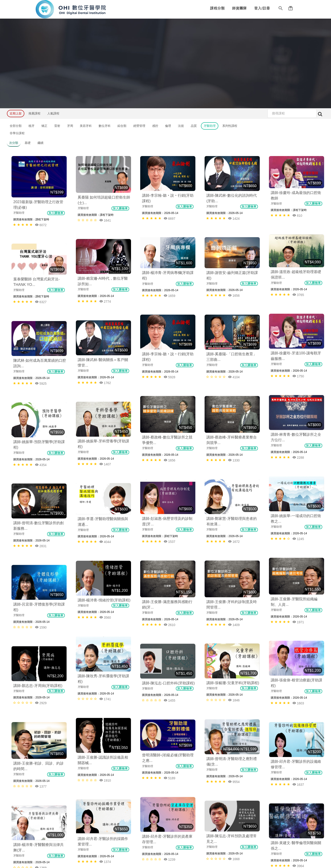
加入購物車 (56, 213)
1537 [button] (234, 401)
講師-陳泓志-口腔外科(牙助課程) (40, 517)
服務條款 (49, 775)
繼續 (40, 143)
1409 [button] (234, 453)
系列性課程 (230, 126)
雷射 (57, 126)
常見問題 (49, 799)
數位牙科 (105, 126)
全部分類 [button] (16, 126)
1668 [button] (170, 624)
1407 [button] (41, 385)
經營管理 (139, 126)
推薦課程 (34, 113)
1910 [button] (298, 561)
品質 (194, 126)
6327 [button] (41, 271)
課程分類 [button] (217, 8)
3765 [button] (170, 230)
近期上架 (16, 113)
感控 (155, 126)
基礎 (28, 143)
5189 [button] (170, 567)
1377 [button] (41, 586)
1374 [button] (234, 619)
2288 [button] (298, 339)
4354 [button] (105, 386)
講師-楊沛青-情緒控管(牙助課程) (40, 471)
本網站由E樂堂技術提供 (165, 858)
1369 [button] (105, 650)
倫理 (168, 126)
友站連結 (49, 791)
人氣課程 (53, 113)
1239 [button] (298, 618)
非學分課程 (17, 133)
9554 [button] (234, 561)
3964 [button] (41, 643)
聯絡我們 (49, 783)
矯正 (44, 126)
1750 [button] (234, 281)
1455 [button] (41, 534)
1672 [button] (170, 401)
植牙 (31, 126)
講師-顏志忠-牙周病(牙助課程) (102, 523)
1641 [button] (105, 220)
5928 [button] (170, 287)
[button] (281, 9)
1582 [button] (298, 675)
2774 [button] (105, 266)
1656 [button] (298, 230)
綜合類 (122, 126)
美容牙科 (86, 126)
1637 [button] (105, 593)
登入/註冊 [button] (262, 8)
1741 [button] (234, 510)
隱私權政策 (50, 767)
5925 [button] (105, 329)
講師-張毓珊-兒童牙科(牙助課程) (297, 492)
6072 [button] (41, 225)
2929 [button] (105, 541)
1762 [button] (41, 328)
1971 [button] (298, 453)
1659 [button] (234, 230)
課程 (46, 737)
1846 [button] (298, 509)
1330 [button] (170, 344)
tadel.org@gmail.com (234, 752)
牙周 (70, 126)
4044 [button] (41, 437)
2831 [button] (105, 438)
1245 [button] (298, 396)
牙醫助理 (210, 126)
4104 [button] (298, 281)
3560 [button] (41, 488)
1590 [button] (105, 495)
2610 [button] (170, 458)
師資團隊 (240, 8)
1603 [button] (170, 515)
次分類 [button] (14, 143)
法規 (181, 126)
